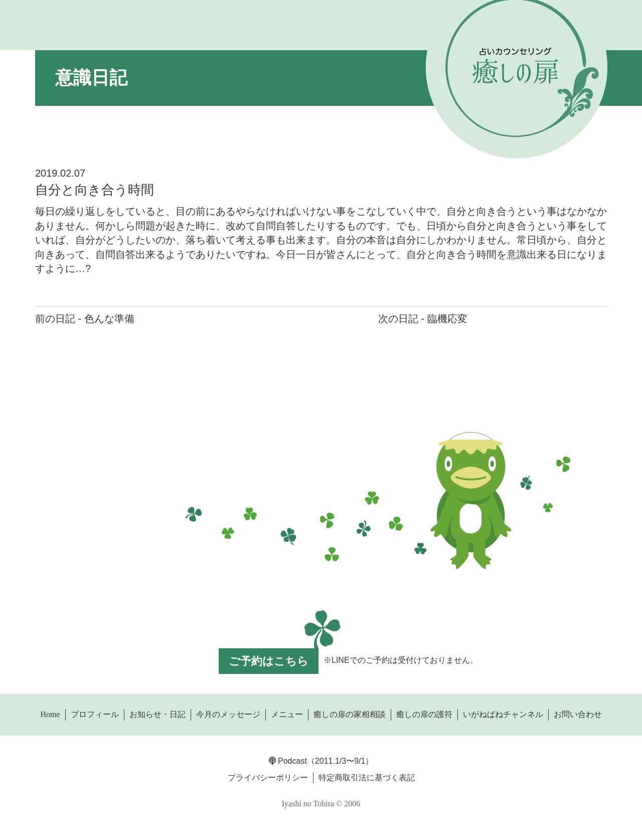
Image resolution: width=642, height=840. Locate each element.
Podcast (288, 761)
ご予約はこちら (269, 661)
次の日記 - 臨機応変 (423, 319)
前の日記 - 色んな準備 (85, 319)
